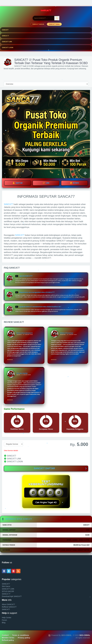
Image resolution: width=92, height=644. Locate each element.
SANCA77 (5, 30)
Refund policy (8, 640)
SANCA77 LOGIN (8, 48)
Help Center (7, 618)
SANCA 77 (5, 36)
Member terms (8, 638)
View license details (11, 450)
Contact (5, 635)
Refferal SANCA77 (9, 607)
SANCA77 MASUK (38, 24)
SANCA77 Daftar (54, 24)
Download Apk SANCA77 (12, 596)
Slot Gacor (6, 586)
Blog (4, 623)
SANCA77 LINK (7, 42)
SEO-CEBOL (85, 635)
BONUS (74, 183)
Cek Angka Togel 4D (46, 502)
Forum (4, 620)
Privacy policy (24, 638)
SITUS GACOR (8, 591)
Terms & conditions (21, 635)
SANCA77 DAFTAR (60, 469)
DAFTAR (18, 183)
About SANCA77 (8, 604)
